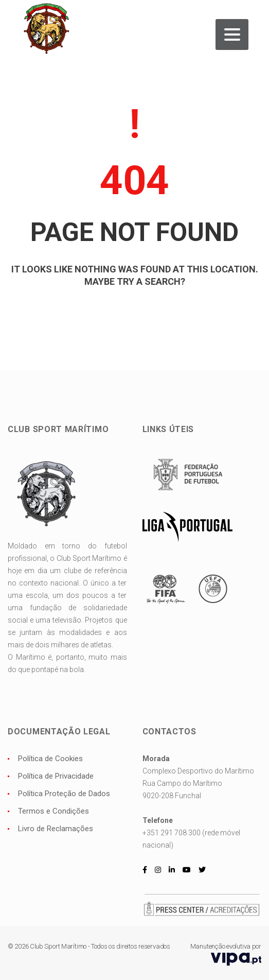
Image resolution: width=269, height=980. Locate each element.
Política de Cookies (50, 759)
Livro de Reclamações (56, 829)
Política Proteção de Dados (64, 794)
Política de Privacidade (56, 776)
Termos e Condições (53, 811)
